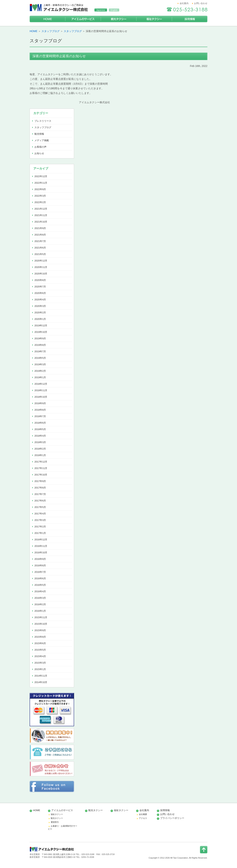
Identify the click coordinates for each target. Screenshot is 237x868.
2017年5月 (40, 507)
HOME (47, 19)
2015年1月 (40, 669)
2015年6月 (40, 643)
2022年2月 (40, 202)
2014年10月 (41, 682)
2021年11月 (41, 215)
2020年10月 (41, 274)
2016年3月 (40, 598)
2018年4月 (40, 436)
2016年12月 (41, 540)
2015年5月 (40, 650)
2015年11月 (41, 617)
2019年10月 (41, 332)
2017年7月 (40, 494)
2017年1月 (40, 533)
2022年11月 (41, 183)
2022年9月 (40, 189)
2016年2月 (40, 604)
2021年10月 (41, 222)
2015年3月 (40, 663)
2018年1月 (40, 455)
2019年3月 (40, 364)
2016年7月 (40, 572)
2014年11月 (41, 676)
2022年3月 (40, 196)
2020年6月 (40, 293)
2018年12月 (41, 384)
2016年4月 (40, 591)
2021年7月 (40, 241)
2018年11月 (41, 390)
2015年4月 (40, 656)
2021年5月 (40, 254)
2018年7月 (40, 416)
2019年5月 (40, 358)
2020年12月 (41, 261)
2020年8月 (40, 280)
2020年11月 (41, 267)
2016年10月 (41, 553)
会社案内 (184, 3)
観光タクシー (118, 19)
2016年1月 (40, 611)
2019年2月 (40, 371)
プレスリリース (43, 121)
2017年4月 (40, 514)
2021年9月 (40, 228)
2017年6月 (40, 501)
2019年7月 (40, 351)
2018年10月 (41, 397)
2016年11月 (41, 546)
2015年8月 (40, 637)
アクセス (143, 818)
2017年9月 (40, 481)
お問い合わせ (201, 3)
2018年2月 (40, 449)
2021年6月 (40, 248)
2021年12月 (41, 209)
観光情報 (39, 134)
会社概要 (143, 814)
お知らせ (39, 153)
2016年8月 (40, 565)
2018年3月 (40, 442)
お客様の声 (40, 147)
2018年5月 (40, 429)
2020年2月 (40, 313)
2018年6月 (40, 423)
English (114, 10)
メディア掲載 (42, 140)
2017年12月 (41, 462)
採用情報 (190, 19)
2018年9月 (40, 403)
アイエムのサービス (83, 19)
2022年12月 (41, 176)
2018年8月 (40, 410)
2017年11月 (41, 468)
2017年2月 (40, 527)
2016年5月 (40, 585)
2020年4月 (40, 300)
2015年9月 (40, 630)
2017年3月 (40, 520)
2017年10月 (41, 475)
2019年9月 (40, 338)
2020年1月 (40, 319)
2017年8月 (40, 488)
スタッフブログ (51, 31)
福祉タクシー (154, 19)
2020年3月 (40, 306)
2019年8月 (40, 345)
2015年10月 (41, 624)
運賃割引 (55, 822)
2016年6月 (40, 578)
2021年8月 (40, 235)
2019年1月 (40, 377)
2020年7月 (40, 287)
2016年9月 (40, 559)
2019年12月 (41, 325)
